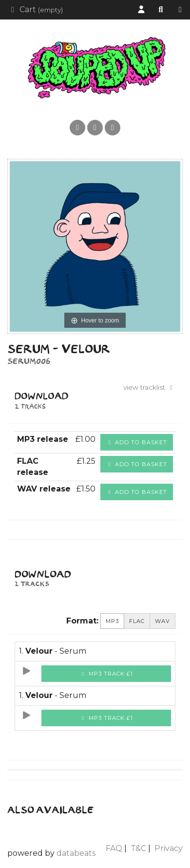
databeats (76, 853)
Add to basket (137, 442)
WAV (162, 621)
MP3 (112, 621)
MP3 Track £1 (106, 674)
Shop (183, 10)
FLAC (137, 621)
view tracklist (149, 387)
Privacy (169, 848)
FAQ (114, 848)
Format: (82, 621)
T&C (138, 848)
